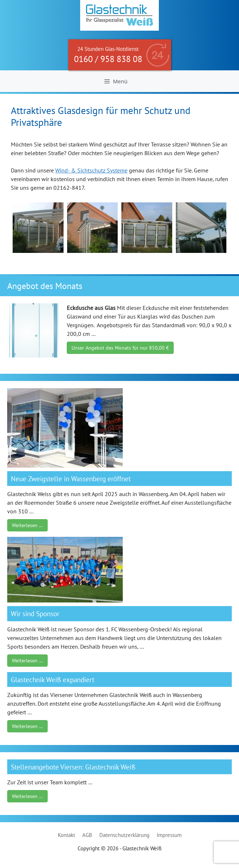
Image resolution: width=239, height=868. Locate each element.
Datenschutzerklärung (124, 835)
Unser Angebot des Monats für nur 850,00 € (120, 348)
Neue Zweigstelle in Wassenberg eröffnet (71, 479)
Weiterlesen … (27, 525)
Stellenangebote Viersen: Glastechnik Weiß (73, 767)
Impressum (169, 835)
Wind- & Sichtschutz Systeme (91, 170)
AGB (87, 835)
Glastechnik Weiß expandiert (53, 680)
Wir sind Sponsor (35, 613)
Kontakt (66, 835)
